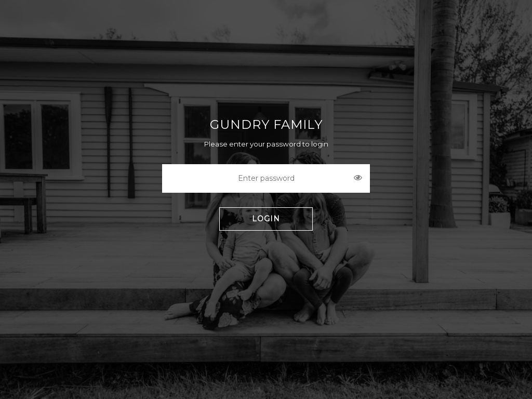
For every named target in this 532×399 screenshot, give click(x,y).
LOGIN (266, 219)
